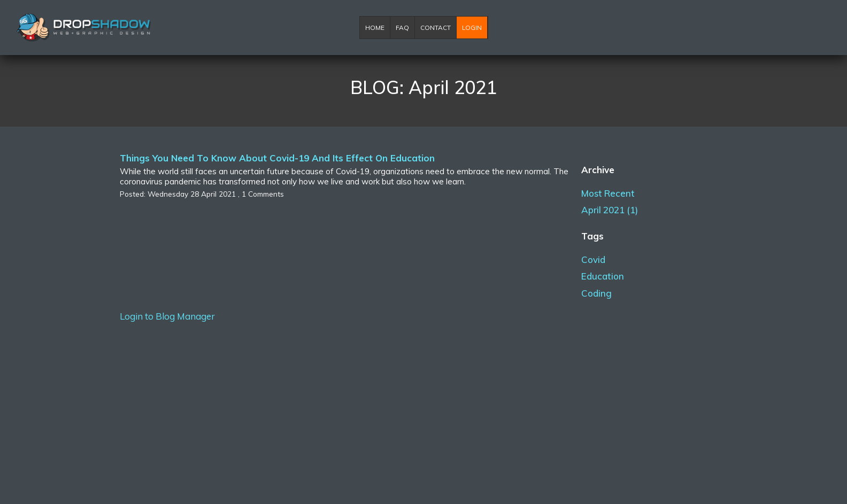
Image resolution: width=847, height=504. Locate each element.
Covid (593, 259)
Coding (596, 293)
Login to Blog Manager (167, 316)
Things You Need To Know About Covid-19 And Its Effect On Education (277, 158)
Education (603, 276)
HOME (375, 28)
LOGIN (472, 28)
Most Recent (608, 193)
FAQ (402, 28)
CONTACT (436, 28)
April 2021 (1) (610, 210)
